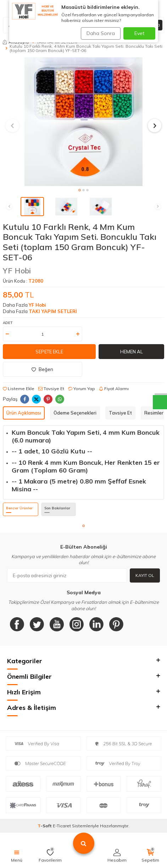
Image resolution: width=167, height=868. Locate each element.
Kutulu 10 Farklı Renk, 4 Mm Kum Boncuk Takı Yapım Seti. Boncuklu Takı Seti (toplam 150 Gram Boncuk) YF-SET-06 (86, 48)
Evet (139, 33)
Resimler (154, 413)
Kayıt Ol (145, 575)
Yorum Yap (82, 389)
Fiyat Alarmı (114, 389)
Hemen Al (132, 352)
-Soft (45, 826)
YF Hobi (17, 271)
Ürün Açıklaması (24, 413)
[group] (83, 122)
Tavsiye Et (51, 389)
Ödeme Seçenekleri (75, 413)
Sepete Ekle (49, 352)
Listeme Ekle (19, 389)
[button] (80, 190)
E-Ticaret (62, 826)
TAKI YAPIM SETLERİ (53, 311)
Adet (8, 323)
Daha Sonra (101, 33)
